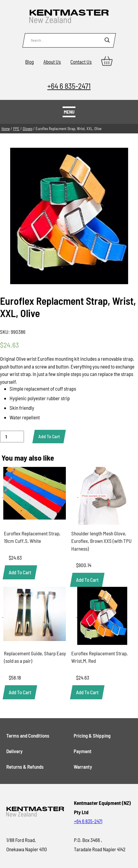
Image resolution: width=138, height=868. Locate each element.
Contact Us (81, 62)
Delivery (15, 751)
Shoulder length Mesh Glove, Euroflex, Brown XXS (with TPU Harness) (101, 541)
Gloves (28, 129)
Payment (83, 751)
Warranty (83, 767)
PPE (16, 129)
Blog (29, 62)
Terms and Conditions (28, 735)
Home (6, 129)
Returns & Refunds (25, 767)
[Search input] (66, 40)
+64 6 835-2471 (69, 86)
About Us (52, 62)
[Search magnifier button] (107, 40)
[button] (20, 572)
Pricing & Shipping (92, 735)
